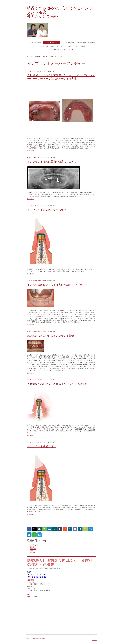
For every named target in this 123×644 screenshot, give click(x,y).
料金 (70, 46)
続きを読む (30, 151)
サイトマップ (44, 638)
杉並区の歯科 (34, 545)
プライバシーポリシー (35, 638)
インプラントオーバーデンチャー (37, 71)
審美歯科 (33, 547)
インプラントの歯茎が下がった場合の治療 (74, 43)
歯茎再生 (33, 553)
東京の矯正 (33, 549)
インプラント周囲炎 (79, 46)
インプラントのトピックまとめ (57, 50)
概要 (28, 638)
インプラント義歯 (43, 46)
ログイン (95, 640)
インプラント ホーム (35, 43)
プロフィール (72, 50)
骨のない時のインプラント (58, 46)
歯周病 (32, 551)
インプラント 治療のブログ (51, 43)
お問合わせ (91, 43)
